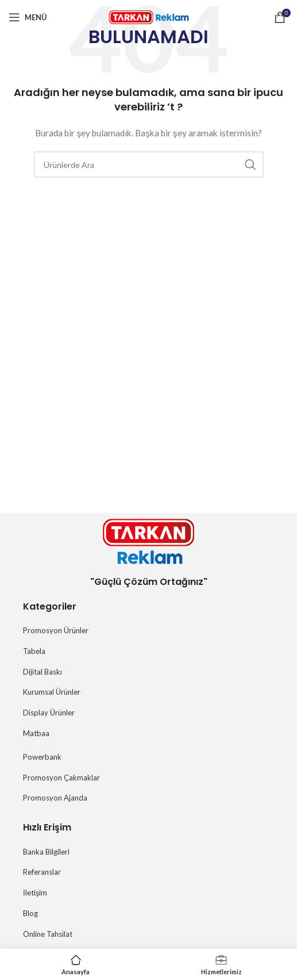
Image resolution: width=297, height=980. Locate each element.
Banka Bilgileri (46, 852)
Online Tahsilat (48, 934)
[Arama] (149, 164)
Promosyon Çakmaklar (61, 778)
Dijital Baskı (43, 672)
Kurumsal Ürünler (52, 692)
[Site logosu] (149, 16)
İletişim (35, 893)
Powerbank (42, 757)
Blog (30, 913)
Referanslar (42, 872)
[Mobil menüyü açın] (28, 17)
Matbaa (36, 733)
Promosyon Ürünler (56, 630)
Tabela (34, 651)
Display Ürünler (49, 713)
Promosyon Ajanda (55, 798)
